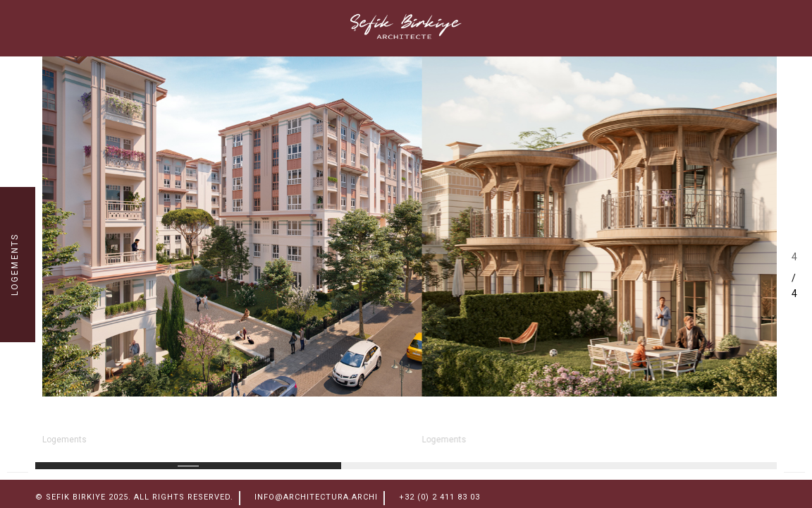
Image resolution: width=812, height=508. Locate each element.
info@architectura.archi (316, 497)
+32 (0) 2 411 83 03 (439, 497)
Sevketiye (466, 421)
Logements (64, 440)
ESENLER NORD (111, 421)
